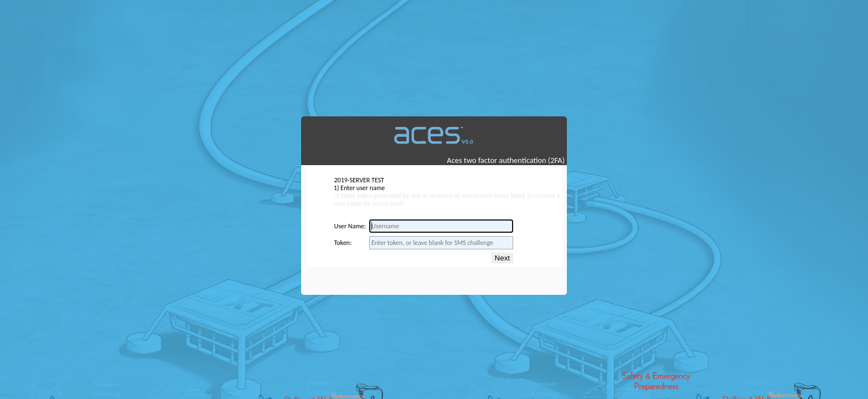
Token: (343, 243)
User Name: (350, 226)
